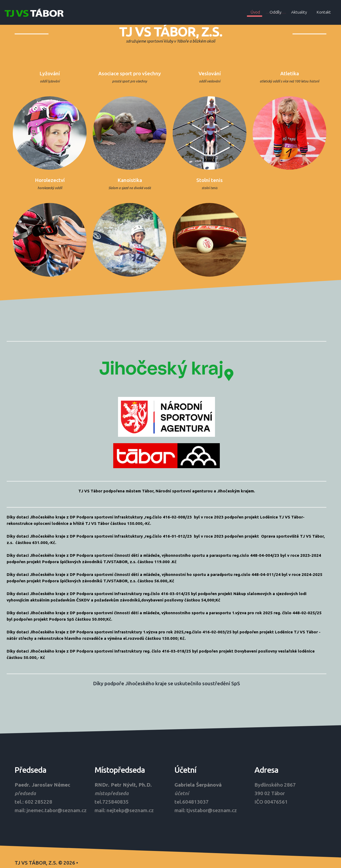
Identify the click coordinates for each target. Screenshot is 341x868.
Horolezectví (51, 178)
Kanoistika (131, 178)
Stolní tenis (210, 178)
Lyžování (50, 73)
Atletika (290, 73)
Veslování (210, 73)
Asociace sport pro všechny (130, 73)
